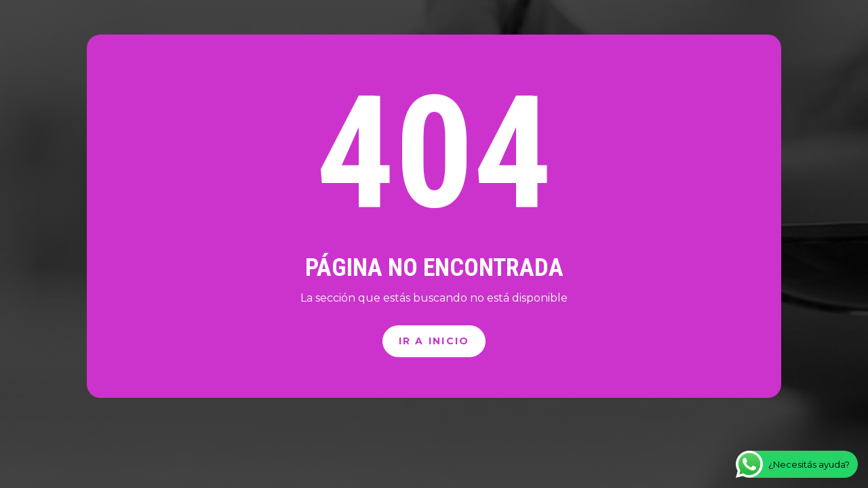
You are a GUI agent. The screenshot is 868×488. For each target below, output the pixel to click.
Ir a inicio (434, 341)
